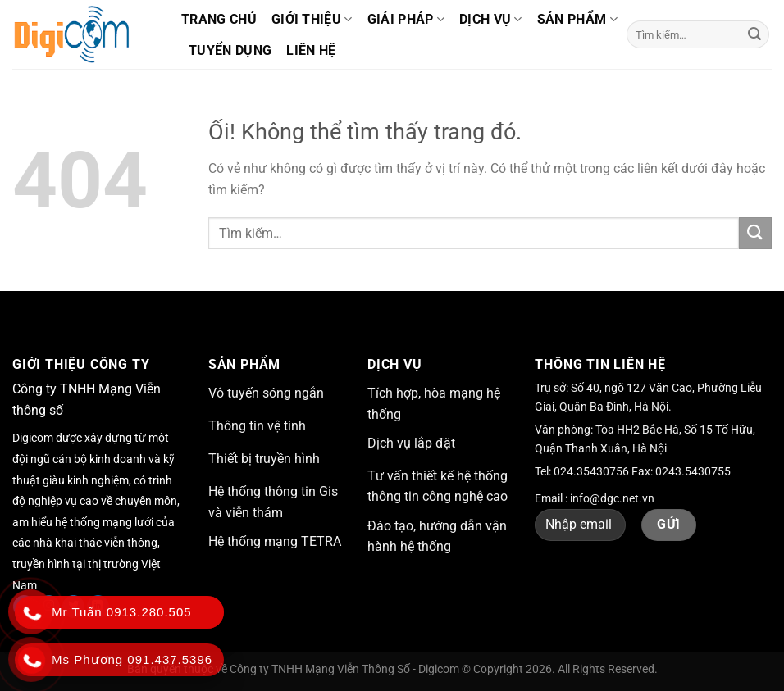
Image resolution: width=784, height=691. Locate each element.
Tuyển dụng (230, 50)
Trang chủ (219, 19)
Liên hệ (311, 50)
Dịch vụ (491, 20)
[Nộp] (754, 34)
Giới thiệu (312, 20)
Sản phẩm (577, 20)
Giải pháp (406, 20)
